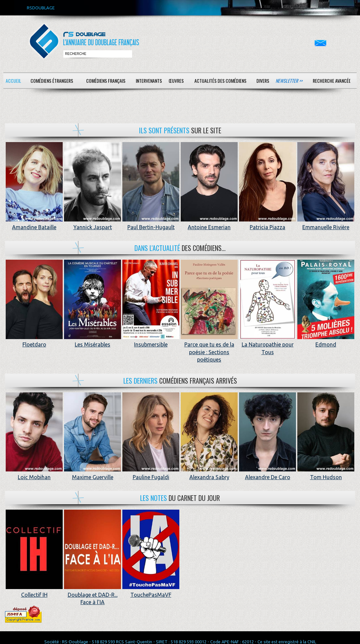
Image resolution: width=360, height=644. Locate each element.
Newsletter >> (289, 81)
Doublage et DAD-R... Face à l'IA (93, 595)
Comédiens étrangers (52, 81)
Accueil (13, 81)
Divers (263, 81)
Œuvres (176, 81)
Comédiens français (106, 81)
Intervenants (149, 81)
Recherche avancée (332, 81)
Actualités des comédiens (220, 81)
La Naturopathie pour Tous (267, 345)
